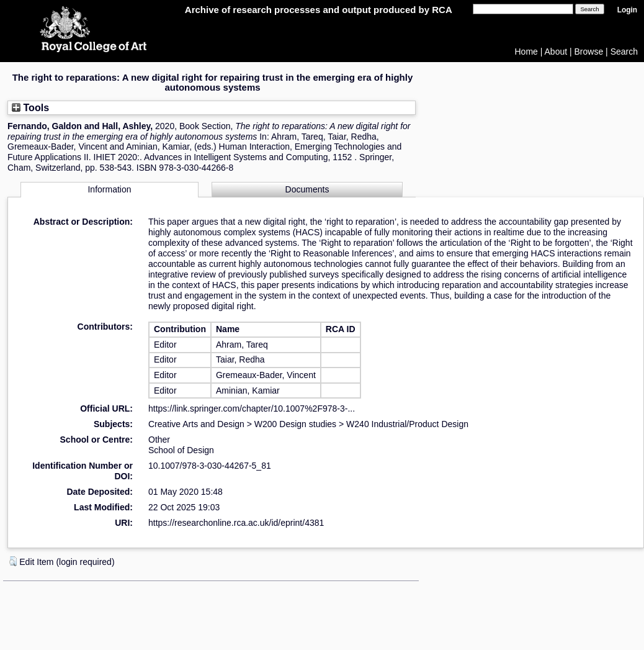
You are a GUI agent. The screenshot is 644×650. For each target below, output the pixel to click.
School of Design (181, 450)
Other (159, 440)
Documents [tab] (307, 189)
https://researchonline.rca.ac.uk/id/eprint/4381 (236, 523)
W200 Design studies (295, 424)
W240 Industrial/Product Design (407, 424)
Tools (30, 107)
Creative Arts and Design (196, 424)
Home (526, 52)
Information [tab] (109, 189)
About (556, 52)
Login (627, 10)
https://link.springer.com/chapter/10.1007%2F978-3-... (252, 409)
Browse (589, 52)
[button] (13, 561)
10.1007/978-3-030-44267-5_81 (210, 466)
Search (624, 52)
